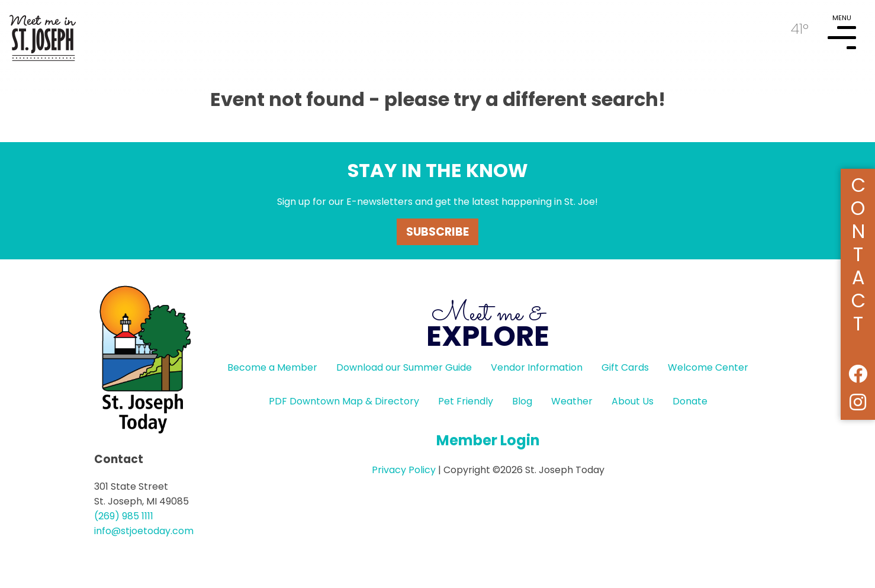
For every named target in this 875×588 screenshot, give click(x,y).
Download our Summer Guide (404, 367)
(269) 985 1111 (124, 516)
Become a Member (272, 367)
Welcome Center (708, 367)
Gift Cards (625, 367)
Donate (690, 401)
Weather (572, 401)
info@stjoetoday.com (144, 531)
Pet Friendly (466, 401)
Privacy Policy (404, 470)
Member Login (488, 440)
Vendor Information (537, 367)
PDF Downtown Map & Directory (344, 401)
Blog (522, 401)
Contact (858, 253)
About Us (633, 401)
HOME (43, 33)
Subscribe (437, 232)
